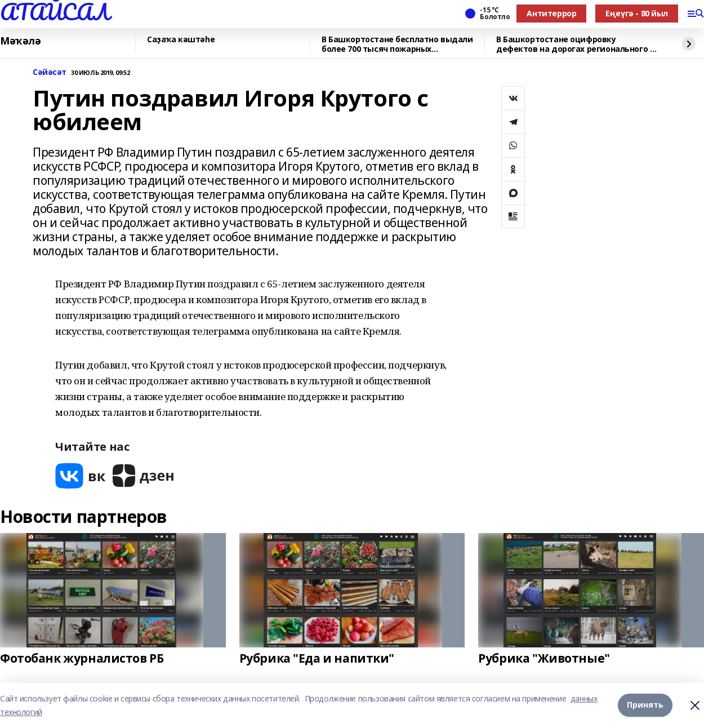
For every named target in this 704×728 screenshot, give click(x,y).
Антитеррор (551, 13)
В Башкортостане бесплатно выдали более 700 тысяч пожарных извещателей (397, 44)
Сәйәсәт (50, 72)
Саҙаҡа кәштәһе (181, 40)
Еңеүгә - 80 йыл (637, 13)
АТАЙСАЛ (55, 12)
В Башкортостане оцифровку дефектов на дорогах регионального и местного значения (576, 44)
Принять (645, 705)
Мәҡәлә (20, 41)
